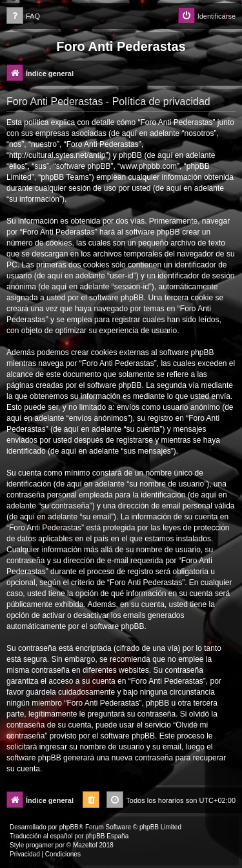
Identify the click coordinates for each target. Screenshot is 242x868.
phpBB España (107, 836)
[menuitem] (23, 16)
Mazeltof (85, 845)
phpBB (69, 827)
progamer (40, 845)
